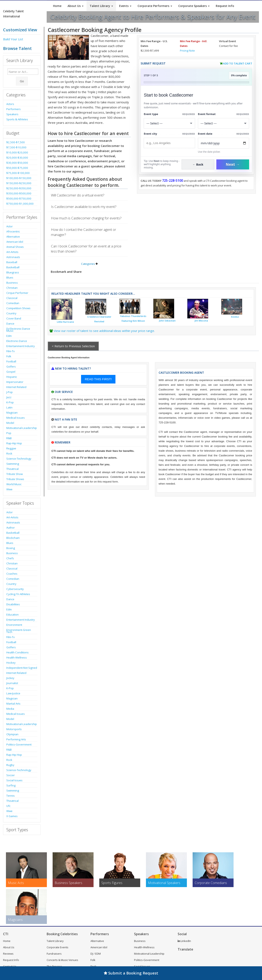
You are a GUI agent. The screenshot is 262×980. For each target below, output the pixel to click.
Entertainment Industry (21, 346)
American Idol (15, 242)
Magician (12, 413)
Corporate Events (58, 947)
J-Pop (10, 392)
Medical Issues (16, 418)
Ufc (8, 806)
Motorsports (14, 729)
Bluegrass (13, 272)
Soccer (11, 775)
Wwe (9, 489)
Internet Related (16, 387)
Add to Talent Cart (238, 63)
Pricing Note (187, 51)
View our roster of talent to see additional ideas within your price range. (104, 331)
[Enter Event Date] (224, 143)
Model (10, 423)
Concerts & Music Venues (62, 960)
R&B (9, 438)
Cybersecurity (15, 589)
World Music (14, 484)
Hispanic (12, 377)
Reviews (8, 954)
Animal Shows (15, 247)
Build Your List (13, 39)
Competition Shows (18, 308)
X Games (12, 816)
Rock (9, 453)
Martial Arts (13, 704)
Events (125, 6)
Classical (12, 298)
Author (11, 528)
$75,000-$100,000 (18, 173)
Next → (233, 164)
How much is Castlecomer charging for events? (86, 218)
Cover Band (14, 318)
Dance (10, 324)
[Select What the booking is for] (169, 123)
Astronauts (13, 257)
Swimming (13, 464)
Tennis (11, 796)
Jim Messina (201, 321)
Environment (14, 625)
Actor (10, 226)
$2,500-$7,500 (16, 142)
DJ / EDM (96, 954)
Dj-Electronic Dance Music (18, 330)
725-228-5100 (173, 180)
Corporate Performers (155, 6)
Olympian (12, 734)
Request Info (225, 6)
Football (11, 361)
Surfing (11, 785)
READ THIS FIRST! (98, 379)
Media (10, 709)
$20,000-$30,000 (17, 158)
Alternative (13, 237)
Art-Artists (12, 252)
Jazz (9, 397)
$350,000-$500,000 (19, 193)
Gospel (11, 372)
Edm (9, 336)
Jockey (10, 678)
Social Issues (14, 780)
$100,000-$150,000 (19, 178)
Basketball (13, 267)
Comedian (13, 303)
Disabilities (13, 604)
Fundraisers (54, 954)
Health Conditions (18, 652)
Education (12, 615)
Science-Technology (19, 459)
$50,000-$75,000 (17, 168)
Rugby (10, 765)
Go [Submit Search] (22, 81)
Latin (9, 407)
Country (11, 313)
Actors (10, 104)
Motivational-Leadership (22, 428)
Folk (9, 356)
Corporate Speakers (194, 6)
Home (57, 6)
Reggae (11, 448)
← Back (198, 164)
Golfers (11, 367)
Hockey (11, 663)
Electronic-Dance (17, 341)
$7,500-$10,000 (16, 147)
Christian (12, 288)
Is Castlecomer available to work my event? (84, 207)
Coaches (12, 574)
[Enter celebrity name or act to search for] (23, 72)
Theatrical (12, 469)
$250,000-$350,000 (19, 188)
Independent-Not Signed (22, 668)
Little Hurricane (65, 322)
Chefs (10, 558)
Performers (14, 109)
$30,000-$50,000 (17, 163)
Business (12, 283)
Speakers (12, 114)
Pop (9, 433)
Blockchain (13, 538)
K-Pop (10, 402)
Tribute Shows (15, 479)
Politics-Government (19, 744)
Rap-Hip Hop (14, 443)
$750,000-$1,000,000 (20, 204)
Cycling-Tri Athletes (18, 594)
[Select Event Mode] (224, 123)
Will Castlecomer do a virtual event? (78, 195)
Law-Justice (13, 693)
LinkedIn (184, 941)
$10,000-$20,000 (17, 152)
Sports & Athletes (17, 119)
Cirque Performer (17, 293)
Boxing (11, 548)
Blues (10, 277)
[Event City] (169, 143)
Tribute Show (15, 474)
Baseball (12, 262)
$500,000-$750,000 (19, 198)
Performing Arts (16, 739)
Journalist (12, 683)
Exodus (235, 317)
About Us (76, 6)
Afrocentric (13, 231)
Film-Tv (11, 351)
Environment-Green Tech (19, 631)
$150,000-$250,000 (19, 183)
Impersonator (15, 382)
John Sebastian (167, 321)
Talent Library (101, 6)
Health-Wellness (17, 657)
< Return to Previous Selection (73, 346)
